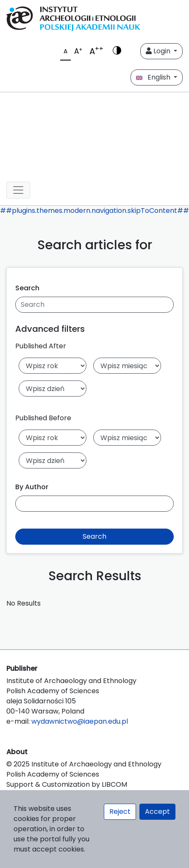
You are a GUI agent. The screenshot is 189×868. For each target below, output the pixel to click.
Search (27, 288)
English (154, 77)
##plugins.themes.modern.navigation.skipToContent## (94, 211)
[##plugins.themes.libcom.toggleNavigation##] (18, 190)
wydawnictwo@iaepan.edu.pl (80, 721)
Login (159, 51)
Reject (120, 812)
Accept (157, 812)
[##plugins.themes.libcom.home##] (94, 134)
